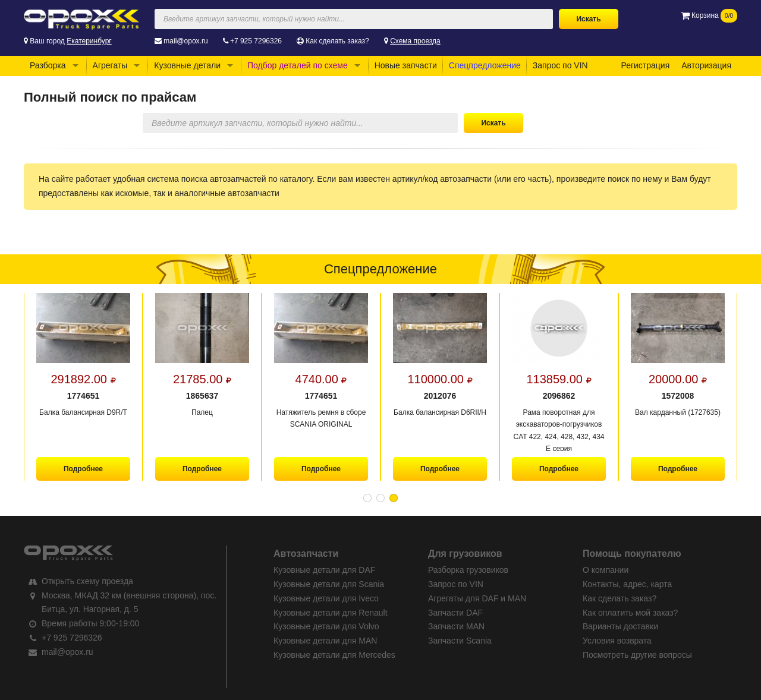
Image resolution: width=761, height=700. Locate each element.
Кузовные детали (187, 65)
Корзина (709, 15)
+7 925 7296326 (256, 41)
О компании (606, 570)
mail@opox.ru (185, 41)
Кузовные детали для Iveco (326, 598)
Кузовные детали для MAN (325, 641)
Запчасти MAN (456, 626)
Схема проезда (415, 41)
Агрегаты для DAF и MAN (477, 598)
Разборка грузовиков (468, 570)
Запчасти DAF (455, 613)
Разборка (48, 65)
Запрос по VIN (560, 65)
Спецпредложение (485, 65)
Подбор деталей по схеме (298, 65)
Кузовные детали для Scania (329, 584)
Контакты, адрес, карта (627, 584)
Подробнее (83, 469)
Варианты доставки (620, 626)
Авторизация (706, 65)
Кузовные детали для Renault (331, 613)
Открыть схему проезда (87, 581)
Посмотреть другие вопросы (637, 655)
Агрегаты (110, 65)
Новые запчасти (406, 65)
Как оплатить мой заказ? (630, 613)
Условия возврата (617, 641)
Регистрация (645, 65)
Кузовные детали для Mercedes (334, 655)
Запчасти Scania (460, 641)
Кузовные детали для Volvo (326, 626)
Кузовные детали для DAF (324, 570)
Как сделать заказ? (337, 41)
